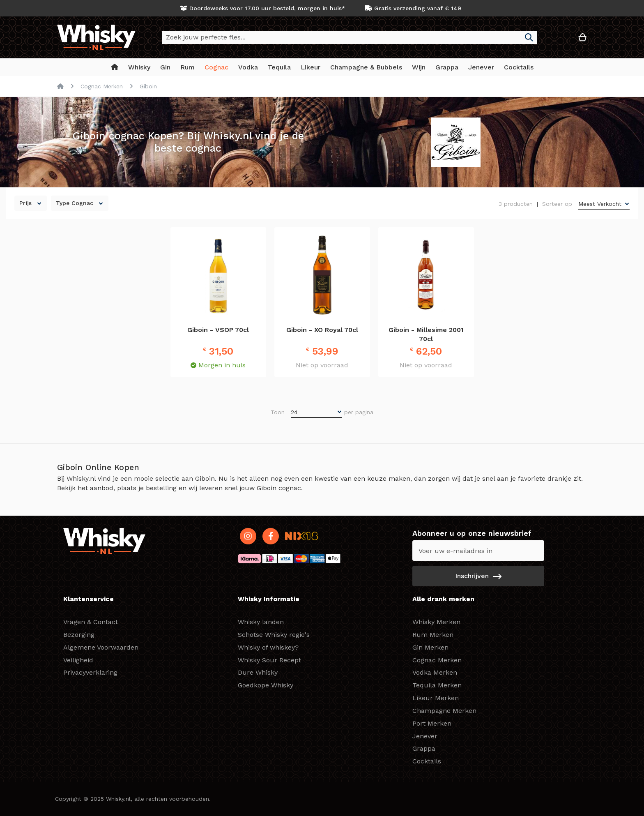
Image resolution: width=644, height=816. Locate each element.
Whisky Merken (436, 622)
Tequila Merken (437, 685)
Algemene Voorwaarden (101, 647)
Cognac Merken (102, 86)
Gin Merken (430, 647)
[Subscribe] (478, 576)
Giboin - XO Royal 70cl (322, 330)
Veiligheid (78, 660)
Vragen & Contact (91, 622)
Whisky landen (261, 622)
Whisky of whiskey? (268, 647)
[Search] (529, 37)
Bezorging (79, 635)
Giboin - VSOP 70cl (218, 330)
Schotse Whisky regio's (274, 635)
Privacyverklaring (90, 672)
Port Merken (432, 723)
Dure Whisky (258, 672)
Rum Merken (433, 635)
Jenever (425, 736)
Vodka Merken (435, 672)
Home (60, 86)
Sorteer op (557, 204)
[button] (558, 40)
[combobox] (350, 37)
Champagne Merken (444, 711)
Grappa (424, 748)
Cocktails (427, 761)
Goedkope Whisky (266, 685)
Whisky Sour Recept (269, 660)
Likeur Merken (436, 698)
